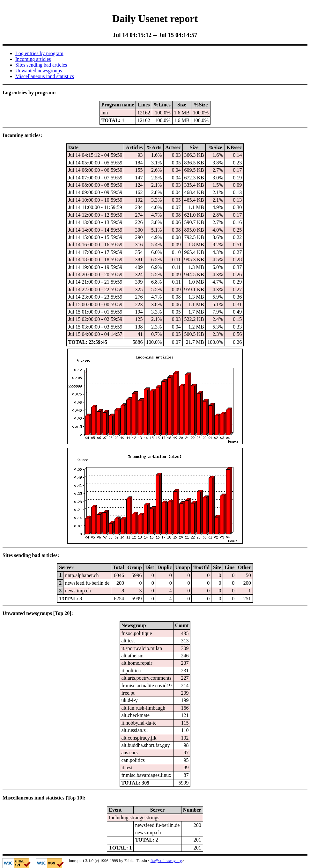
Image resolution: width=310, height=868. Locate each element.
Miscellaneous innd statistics (45, 76)
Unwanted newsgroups (39, 71)
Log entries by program (39, 53)
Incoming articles (33, 59)
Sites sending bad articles (41, 65)
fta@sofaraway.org (166, 861)
